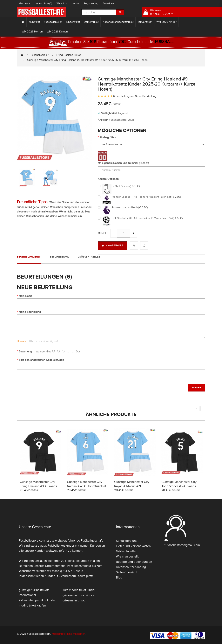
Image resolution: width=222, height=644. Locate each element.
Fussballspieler (53, 22)
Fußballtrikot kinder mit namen (68, 545)
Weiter (197, 387)
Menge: (103, 233)
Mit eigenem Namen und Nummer (118, 163)
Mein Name (25, 295)
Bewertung (25, 351)
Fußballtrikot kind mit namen (69, 633)
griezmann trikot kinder (78, 594)
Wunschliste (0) (44, 3)
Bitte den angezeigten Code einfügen (41, 359)
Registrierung (91, 3)
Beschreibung (60, 256)
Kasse (76, 3)
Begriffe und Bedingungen (134, 561)
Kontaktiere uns (127, 540)
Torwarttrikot (145, 22)
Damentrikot (91, 22)
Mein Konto (25, 3)
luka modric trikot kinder (79, 589)
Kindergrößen (108, 137)
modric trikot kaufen (32, 605)
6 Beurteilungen (123, 96)
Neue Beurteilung (146, 96)
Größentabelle (89, 256)
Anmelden (108, 3)
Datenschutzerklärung (131, 566)
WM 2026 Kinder (166, 22)
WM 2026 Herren (32, 32)
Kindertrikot (73, 22)
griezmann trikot (74, 600)
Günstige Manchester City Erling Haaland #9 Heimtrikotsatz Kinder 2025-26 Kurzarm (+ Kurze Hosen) (88, 60)
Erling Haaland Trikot (68, 55)
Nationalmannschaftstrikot (118, 22)
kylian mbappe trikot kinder (37, 599)
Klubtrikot (34, 22)
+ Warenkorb (112, 246)
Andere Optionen (108, 179)
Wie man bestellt (127, 556)
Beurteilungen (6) (29, 256)
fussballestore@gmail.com (182, 544)
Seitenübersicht (127, 571)
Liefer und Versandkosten (133, 545)
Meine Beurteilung (30, 311)
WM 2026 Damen (57, 32)
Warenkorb (62, 3)
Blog (119, 577)
